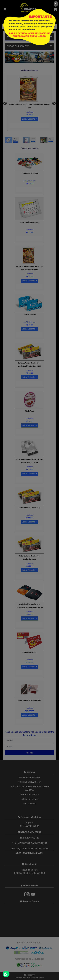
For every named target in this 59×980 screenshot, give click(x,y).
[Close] (56, 4)
